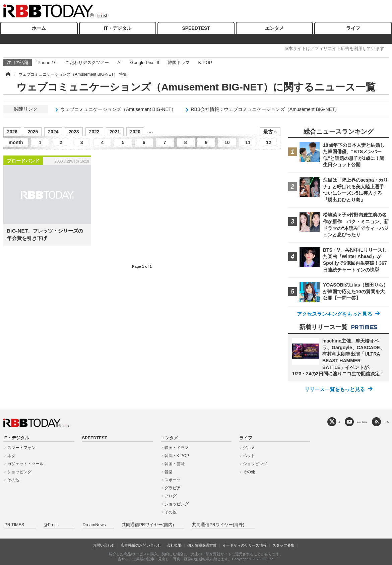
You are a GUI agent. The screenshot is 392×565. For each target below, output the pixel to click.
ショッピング (19, 472)
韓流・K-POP (177, 456)
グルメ (249, 448)
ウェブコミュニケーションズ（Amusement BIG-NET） (118, 109)
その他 (13, 480)
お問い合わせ (104, 545)
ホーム (39, 28)
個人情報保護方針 (202, 545)
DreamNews (94, 525)
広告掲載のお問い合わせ (141, 545)
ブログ (171, 496)
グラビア (173, 488)
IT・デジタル (118, 28)
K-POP (205, 62)
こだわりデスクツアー (87, 62)
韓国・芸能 (175, 464)
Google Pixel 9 (145, 62)
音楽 (169, 472)
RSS (386, 422)
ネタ (11, 456)
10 (227, 142)
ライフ (353, 28)
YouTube (362, 422)
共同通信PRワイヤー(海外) (218, 525)
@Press (51, 525)
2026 (12, 132)
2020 (135, 132)
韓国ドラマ (179, 62)
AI (119, 62)
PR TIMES (14, 525)
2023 (74, 132)
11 (248, 142)
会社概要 (174, 545)
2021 (115, 132)
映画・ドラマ (177, 448)
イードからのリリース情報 (245, 545)
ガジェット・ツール (25, 464)
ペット (249, 456)
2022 (94, 132)
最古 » (270, 132)
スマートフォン (21, 448)
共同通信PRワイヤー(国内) (148, 525)
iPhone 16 (47, 62)
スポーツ (173, 480)
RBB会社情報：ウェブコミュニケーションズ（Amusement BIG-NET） (265, 109)
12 (269, 142)
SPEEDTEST (196, 28)
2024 (53, 132)
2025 (33, 132)
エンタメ (274, 28)
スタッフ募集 (283, 545)
